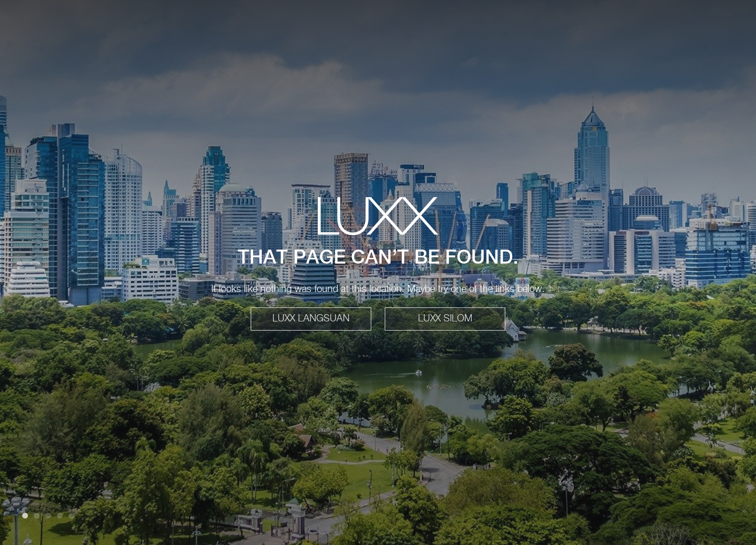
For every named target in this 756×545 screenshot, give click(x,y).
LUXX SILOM (445, 319)
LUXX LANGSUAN (311, 319)
